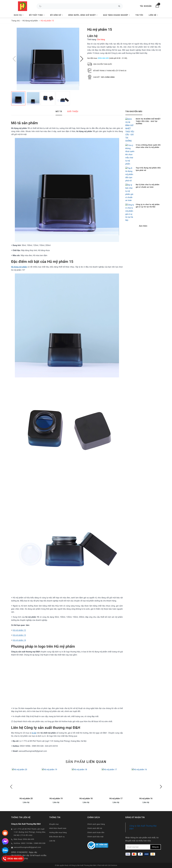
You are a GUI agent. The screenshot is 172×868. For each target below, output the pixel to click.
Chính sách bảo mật (95, 837)
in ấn (34, 733)
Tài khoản (146, 6)
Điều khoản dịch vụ (57, 837)
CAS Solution (112, 865)
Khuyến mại (54, 824)
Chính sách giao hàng (96, 824)
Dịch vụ (19, 15)
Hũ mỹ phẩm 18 (86, 798)
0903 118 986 (27, 843)
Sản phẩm (86, 762)
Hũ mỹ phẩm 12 (19, 630)
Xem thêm (143, 153)
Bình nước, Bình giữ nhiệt (83, 15)
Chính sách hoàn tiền (96, 832)
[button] (82, 59)
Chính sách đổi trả (95, 828)
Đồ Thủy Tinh (37, 15)
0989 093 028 (40, 843)
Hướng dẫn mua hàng (58, 832)
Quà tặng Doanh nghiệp (117, 15)
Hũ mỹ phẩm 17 (116, 798)
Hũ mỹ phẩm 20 (26, 798)
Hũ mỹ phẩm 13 (19, 635)
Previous (11, 787)
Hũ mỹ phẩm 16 (146, 798)
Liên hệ (154, 15)
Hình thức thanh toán (58, 828)
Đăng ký (155, 847)
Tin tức (139, 15)
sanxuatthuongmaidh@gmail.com (27, 847)
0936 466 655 (103, 58)
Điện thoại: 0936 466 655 (24, 839)
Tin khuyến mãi (134, 111)
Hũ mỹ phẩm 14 (19, 640)
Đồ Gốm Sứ (57, 15)
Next (161, 787)
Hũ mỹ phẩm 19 (56, 798)
